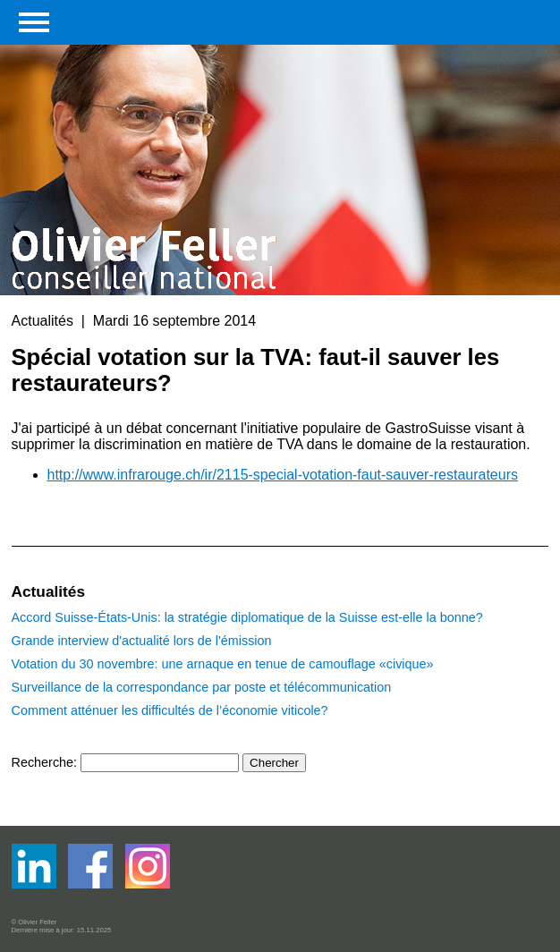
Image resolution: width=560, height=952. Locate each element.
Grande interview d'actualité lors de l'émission (142, 641)
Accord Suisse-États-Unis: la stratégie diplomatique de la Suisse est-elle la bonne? (247, 617)
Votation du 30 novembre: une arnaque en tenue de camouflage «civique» (223, 664)
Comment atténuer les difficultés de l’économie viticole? (170, 710)
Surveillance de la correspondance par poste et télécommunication (202, 687)
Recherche (43, 762)
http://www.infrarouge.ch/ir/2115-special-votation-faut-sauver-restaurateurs (283, 475)
